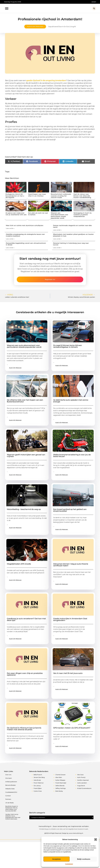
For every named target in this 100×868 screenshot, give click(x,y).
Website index (10, 789)
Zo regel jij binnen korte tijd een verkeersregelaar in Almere (68, 346)
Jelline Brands (60, 786)
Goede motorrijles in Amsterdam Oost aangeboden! (70, 619)
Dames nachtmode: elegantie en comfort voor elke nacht (72, 226)
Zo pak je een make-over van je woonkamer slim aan (16, 214)
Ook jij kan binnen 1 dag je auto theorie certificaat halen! (71, 565)
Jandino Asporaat (83, 780)
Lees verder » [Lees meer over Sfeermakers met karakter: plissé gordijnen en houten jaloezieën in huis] (57, 239)
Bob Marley (59, 791)
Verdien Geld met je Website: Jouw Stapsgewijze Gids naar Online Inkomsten (13, 817)
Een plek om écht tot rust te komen (38, 214)
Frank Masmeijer (61, 783)
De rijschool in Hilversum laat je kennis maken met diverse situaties (24, 729)
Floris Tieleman (39, 783)
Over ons (8, 775)
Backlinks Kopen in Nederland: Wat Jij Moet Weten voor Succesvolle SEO (12, 809)
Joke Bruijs (37, 780)
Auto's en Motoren (35, 26)
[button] (96, 839)
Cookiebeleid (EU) (11, 792)
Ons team (9, 778)
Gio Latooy (37, 786)
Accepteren (57, 859)
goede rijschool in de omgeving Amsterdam (46, 80)
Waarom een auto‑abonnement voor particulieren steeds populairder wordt (59, 216)
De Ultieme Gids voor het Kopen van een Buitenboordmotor (25, 401)
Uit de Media (9, 803)
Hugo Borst (81, 786)
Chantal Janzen (60, 775)
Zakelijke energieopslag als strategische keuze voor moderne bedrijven (25, 235)
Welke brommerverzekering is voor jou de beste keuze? (72, 456)
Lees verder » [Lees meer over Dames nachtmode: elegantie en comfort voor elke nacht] (57, 230)
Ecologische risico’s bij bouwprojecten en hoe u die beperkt (15, 196)
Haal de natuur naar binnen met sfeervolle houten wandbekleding (82, 196)
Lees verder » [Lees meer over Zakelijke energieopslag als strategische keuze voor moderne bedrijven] (10, 239)
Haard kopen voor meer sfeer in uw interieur (37, 195)
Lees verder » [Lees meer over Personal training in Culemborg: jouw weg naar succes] (57, 248)
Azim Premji (81, 777)
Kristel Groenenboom (84, 788)
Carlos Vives (38, 791)
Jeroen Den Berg (39, 777)
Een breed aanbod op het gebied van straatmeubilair (70, 510)
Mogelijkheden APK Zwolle (19, 564)
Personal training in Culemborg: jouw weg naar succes (71, 244)
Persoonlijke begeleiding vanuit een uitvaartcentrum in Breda (26, 244)
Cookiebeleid (69, 864)
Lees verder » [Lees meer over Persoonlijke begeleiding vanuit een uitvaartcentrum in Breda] (10, 248)
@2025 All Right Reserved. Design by (64, 835)
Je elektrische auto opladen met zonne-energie (71, 401)
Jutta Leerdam (82, 783)
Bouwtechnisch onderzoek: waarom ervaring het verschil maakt (61, 196)
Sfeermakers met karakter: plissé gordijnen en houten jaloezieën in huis (73, 235)
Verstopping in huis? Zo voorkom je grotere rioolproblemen (82, 215)
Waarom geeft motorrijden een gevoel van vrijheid (26, 456)
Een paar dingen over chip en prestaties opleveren (25, 674)
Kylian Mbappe (60, 780)
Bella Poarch (38, 775)
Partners (8, 799)
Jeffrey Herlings (61, 788)
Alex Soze (80, 775)
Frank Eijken (38, 788)
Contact (8, 796)
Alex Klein (59, 777)
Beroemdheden (11, 785)
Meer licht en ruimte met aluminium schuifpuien (25, 225)
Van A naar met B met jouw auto (68, 673)
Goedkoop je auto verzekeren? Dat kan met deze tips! (26, 619)
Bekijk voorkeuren (84, 859)
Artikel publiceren (11, 782)
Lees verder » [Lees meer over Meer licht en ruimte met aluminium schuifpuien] (10, 228)
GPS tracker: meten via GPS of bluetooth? (72, 728)
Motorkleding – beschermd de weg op (24, 509)
